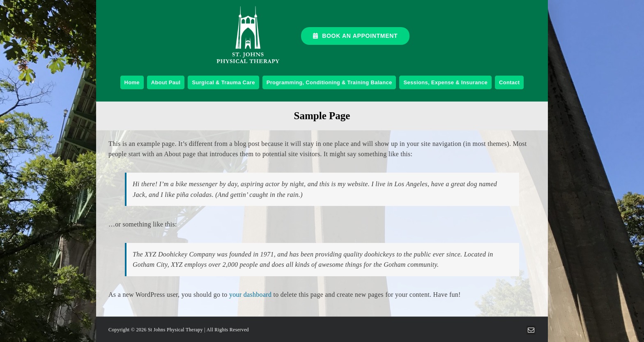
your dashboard (250, 295)
